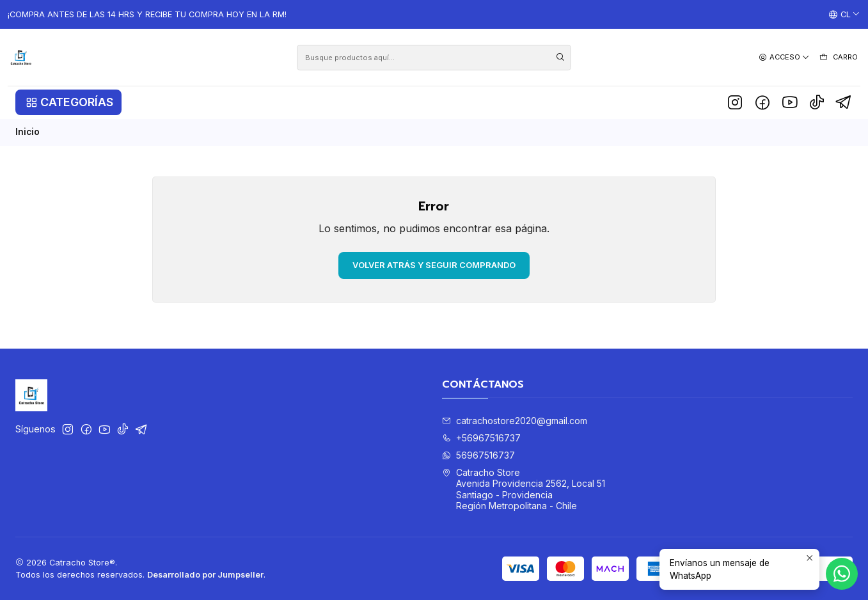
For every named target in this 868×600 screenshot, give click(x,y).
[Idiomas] (844, 15)
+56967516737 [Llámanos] (481, 438)
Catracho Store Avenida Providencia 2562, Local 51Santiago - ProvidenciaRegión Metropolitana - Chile (524, 489)
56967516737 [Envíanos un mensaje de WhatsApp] (478, 455)
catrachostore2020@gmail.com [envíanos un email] (515, 421)
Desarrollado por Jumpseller (205, 575)
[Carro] (838, 58)
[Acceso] (784, 57)
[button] (68, 102)
